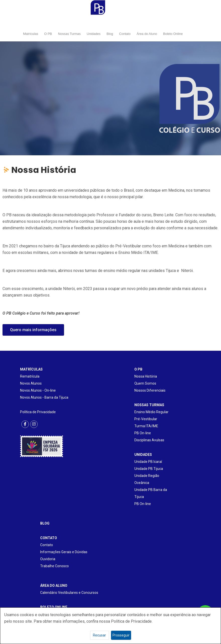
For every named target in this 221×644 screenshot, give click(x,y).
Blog (110, 34)
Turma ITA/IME (146, 426)
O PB (48, 34)
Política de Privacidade (38, 412)
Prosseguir (121, 635)
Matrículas (31, 34)
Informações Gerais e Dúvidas (64, 552)
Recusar (99, 635)
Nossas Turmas (69, 34)
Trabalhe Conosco (54, 566)
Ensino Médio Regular (151, 412)
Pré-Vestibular (146, 419)
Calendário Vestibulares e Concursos (69, 593)
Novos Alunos (31, 383)
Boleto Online (173, 34)
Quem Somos (145, 383)
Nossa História (146, 376)
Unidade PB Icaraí (148, 462)
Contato (125, 34)
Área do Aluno (147, 34)
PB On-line (143, 433)
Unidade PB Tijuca (149, 469)
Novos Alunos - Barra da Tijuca (44, 397)
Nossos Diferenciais (150, 390)
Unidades (94, 34)
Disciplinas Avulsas (149, 440)
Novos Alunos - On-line (38, 390)
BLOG (45, 523)
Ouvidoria (48, 559)
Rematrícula (30, 376)
